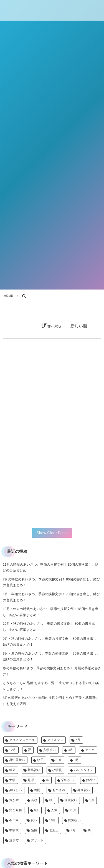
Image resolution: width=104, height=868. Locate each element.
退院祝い (71, 800)
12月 (13, 750)
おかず (14, 800)
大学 (12, 780)
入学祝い (50, 750)
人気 (54, 810)
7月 (78, 740)
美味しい (16, 790)
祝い (34, 820)
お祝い (91, 780)
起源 (31, 780)
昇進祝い (84, 790)
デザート (37, 840)
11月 (73, 810)
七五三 (54, 830)
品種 (34, 830)
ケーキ (90, 750)
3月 (70, 750)
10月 (53, 820)
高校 (34, 800)
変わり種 (16, 810)
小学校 (57, 770)
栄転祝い (67, 780)
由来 (59, 760)
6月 (37, 810)
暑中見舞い (17, 760)
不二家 (14, 820)
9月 (73, 830)
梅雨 (37, 790)
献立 (12, 770)
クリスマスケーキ (22, 740)
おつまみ (59, 790)
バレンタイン (83, 770)
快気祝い (74, 820)
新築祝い (34, 770)
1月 (92, 800)
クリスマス (55, 740)
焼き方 (14, 840)
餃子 (40, 760)
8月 (76, 760)
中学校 (14, 830)
